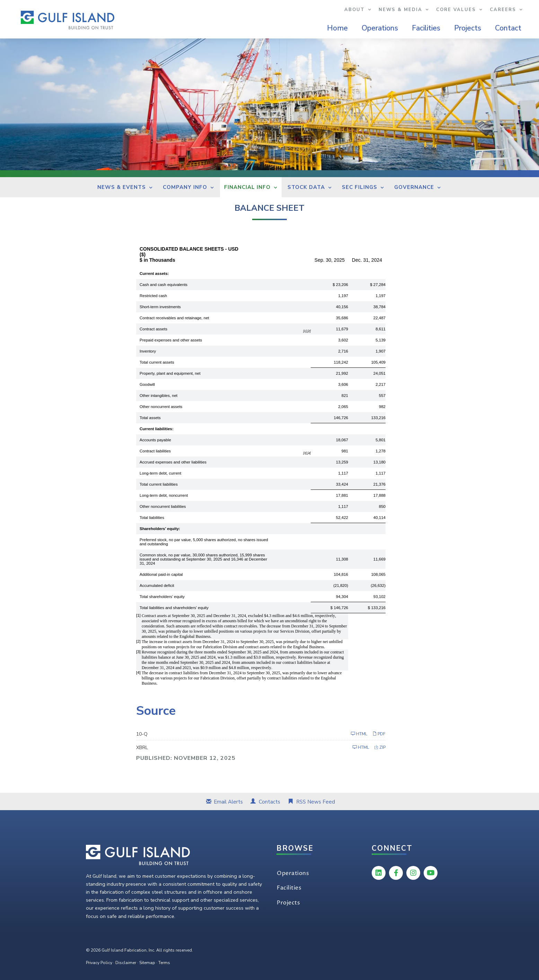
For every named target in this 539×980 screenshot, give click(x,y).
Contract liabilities (155, 451)
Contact (508, 28)
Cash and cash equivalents (164, 285)
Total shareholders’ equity (162, 597)
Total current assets (157, 362)
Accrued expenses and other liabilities (173, 462)
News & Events (122, 187)
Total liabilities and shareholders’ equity (174, 608)
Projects (468, 28)
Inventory (148, 351)
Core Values (460, 10)
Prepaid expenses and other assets (171, 340)
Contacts (269, 802)
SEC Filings (360, 187)
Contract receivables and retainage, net (174, 318)
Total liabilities (152, 518)
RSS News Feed (316, 802)
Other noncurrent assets (161, 407)
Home (337, 28)
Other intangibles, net (158, 396)
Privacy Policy (99, 963)
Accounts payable (155, 440)
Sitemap (147, 963)
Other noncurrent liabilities (163, 506)
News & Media (404, 10)
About (358, 10)
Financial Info (247, 187)
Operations (380, 28)
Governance (414, 187)
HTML (359, 734)
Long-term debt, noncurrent (164, 495)
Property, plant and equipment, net (170, 373)
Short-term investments (160, 307)
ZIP (380, 747)
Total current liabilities (159, 484)
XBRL (142, 748)
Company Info (185, 187)
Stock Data (306, 187)
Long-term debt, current (160, 473)
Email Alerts (228, 802)
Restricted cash (153, 296)
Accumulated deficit (157, 586)
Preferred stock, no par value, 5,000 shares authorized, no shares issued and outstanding (204, 542)
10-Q (142, 734)
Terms (164, 963)
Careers (506, 10)
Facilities (426, 28)
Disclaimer (126, 963)
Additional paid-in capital (161, 574)
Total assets (150, 418)
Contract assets (153, 329)
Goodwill (147, 384)
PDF (379, 734)
